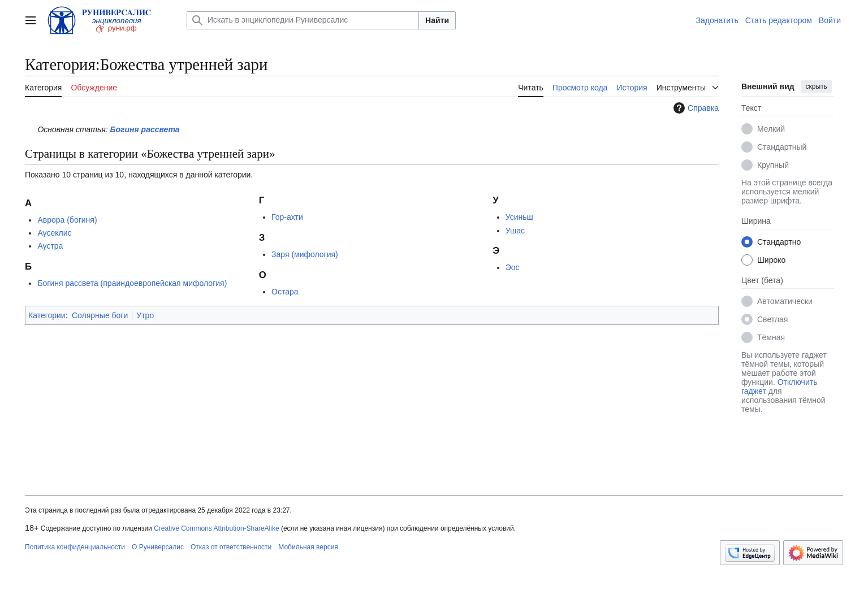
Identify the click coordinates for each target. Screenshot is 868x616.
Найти (437, 20)
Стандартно (779, 242)
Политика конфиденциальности (75, 547)
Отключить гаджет (779, 387)
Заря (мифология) (305, 254)
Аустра (50, 246)
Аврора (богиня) (67, 220)
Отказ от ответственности (231, 547)
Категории (47, 315)
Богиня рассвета (145, 129)
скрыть (817, 86)
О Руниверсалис (158, 547)
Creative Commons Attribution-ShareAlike (216, 528)
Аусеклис (54, 233)
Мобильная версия (308, 547)
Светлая (772, 319)
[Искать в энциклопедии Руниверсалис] (303, 20)
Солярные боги (100, 315)
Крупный (773, 165)
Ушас (515, 231)
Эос (513, 267)
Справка (695, 108)
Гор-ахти (287, 217)
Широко (771, 260)
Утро (145, 315)
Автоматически (785, 301)
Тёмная (771, 337)
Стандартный (782, 147)
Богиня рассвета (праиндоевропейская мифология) (132, 283)
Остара (285, 292)
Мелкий (771, 129)
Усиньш (519, 217)
